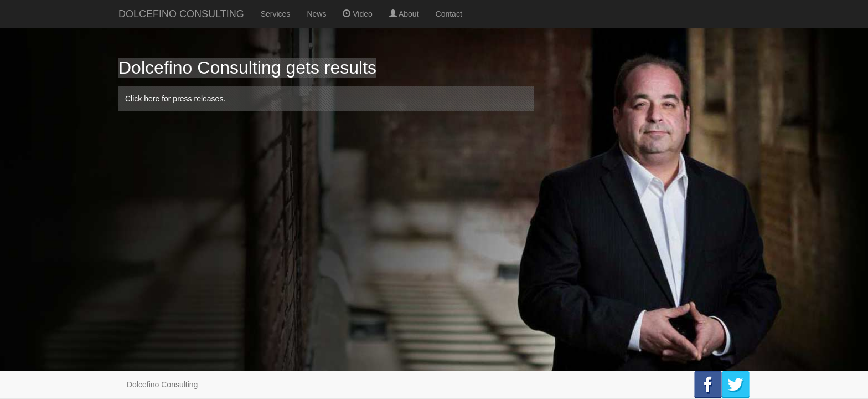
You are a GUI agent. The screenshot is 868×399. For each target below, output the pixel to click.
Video (357, 14)
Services (276, 14)
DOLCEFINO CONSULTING (181, 14)
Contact (449, 14)
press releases (198, 99)
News (316, 14)
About (404, 14)
